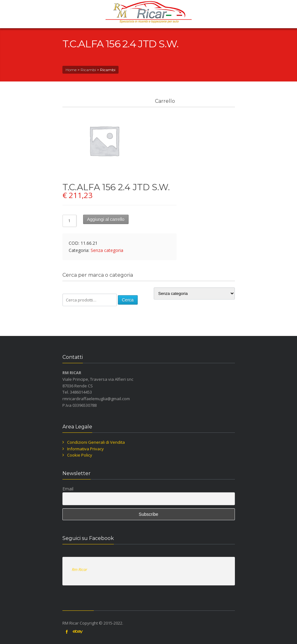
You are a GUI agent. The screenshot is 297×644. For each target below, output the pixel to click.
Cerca (128, 300)
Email (68, 489)
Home (71, 70)
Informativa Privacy (85, 449)
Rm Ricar (80, 569)
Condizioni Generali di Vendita (96, 442)
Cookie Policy (80, 455)
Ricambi (88, 70)
